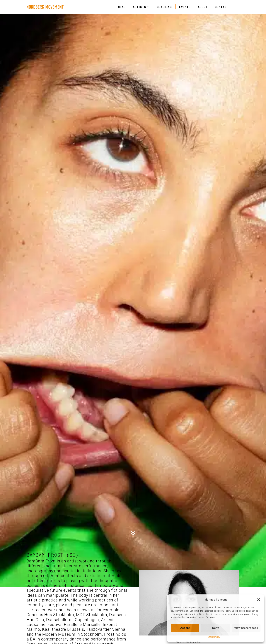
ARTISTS (139, 7)
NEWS (122, 7)
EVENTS (185, 7)
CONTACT (222, 7)
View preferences (246, 628)
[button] (259, 600)
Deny (215, 628)
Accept (185, 628)
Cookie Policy (214, 637)
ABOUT (203, 7)
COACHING (164, 7)
